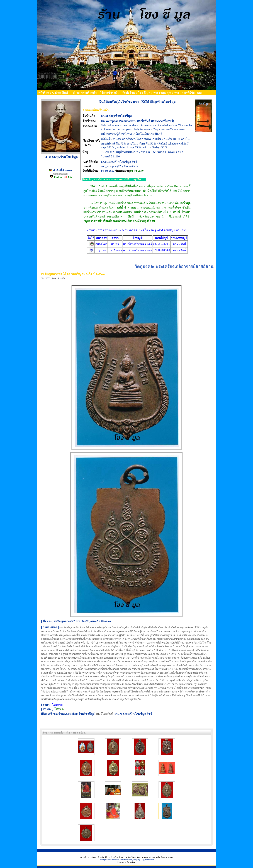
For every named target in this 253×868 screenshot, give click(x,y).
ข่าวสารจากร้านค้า (96, 857)
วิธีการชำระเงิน (111, 857)
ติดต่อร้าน (123, 857)
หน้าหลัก (83, 857)
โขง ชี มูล (132, 857)
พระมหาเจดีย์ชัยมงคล (158, 857)
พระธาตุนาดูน (142, 857)
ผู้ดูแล (171, 857)
